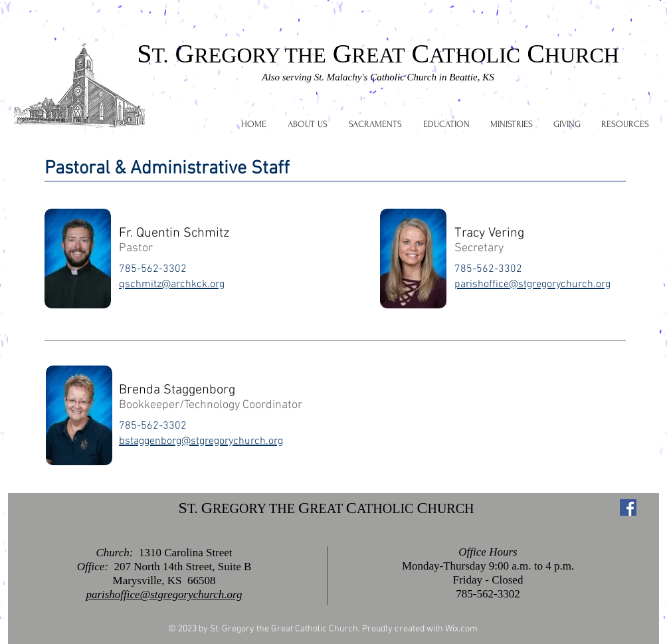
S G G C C (378, 54)
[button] (308, 124)
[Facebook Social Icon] (628, 507)
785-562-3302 (488, 594)
